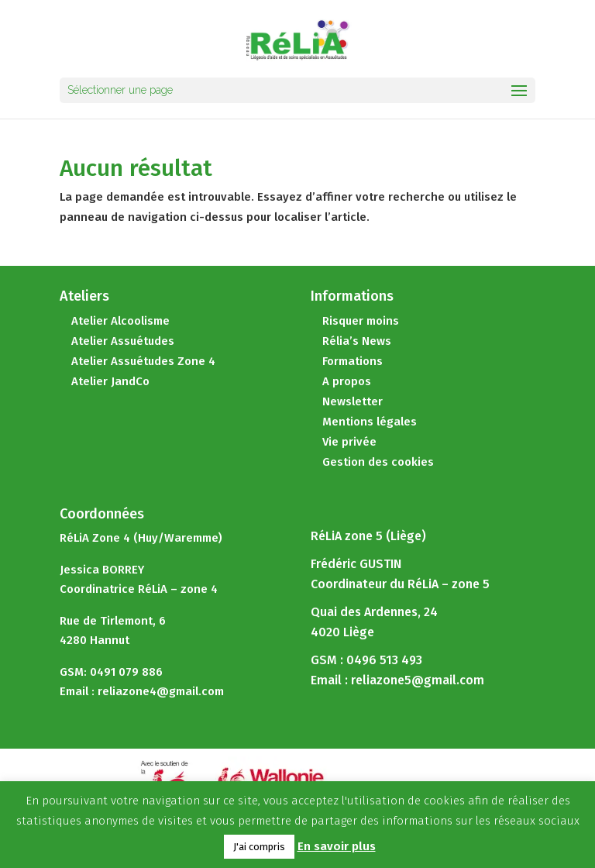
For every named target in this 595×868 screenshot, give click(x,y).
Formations (353, 361)
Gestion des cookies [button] (378, 462)
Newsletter (353, 401)
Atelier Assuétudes (123, 341)
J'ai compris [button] (259, 847)
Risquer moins (361, 321)
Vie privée (349, 442)
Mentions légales (370, 422)
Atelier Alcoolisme (120, 321)
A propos (347, 381)
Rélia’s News (357, 341)
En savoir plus (337, 846)
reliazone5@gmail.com (418, 680)
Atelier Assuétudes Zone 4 (143, 361)
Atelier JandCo (110, 381)
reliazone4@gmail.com (161, 691)
